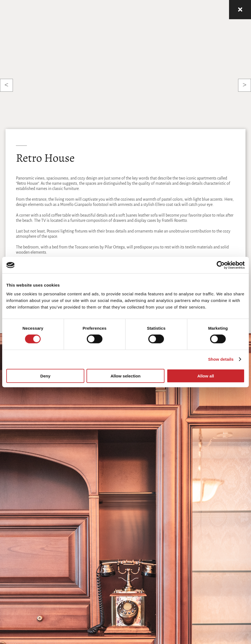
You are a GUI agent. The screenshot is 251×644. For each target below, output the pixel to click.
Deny (45, 376)
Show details (221, 359)
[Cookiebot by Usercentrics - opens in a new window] (221, 265)
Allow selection (125, 376)
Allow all (206, 376)
